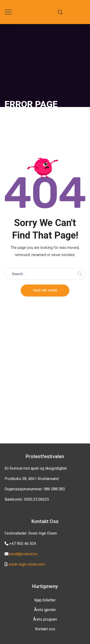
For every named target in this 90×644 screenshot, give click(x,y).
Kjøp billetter (45, 600)
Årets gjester (45, 610)
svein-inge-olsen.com (27, 564)
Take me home (45, 290)
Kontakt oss (45, 629)
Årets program (45, 619)
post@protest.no (23, 554)
